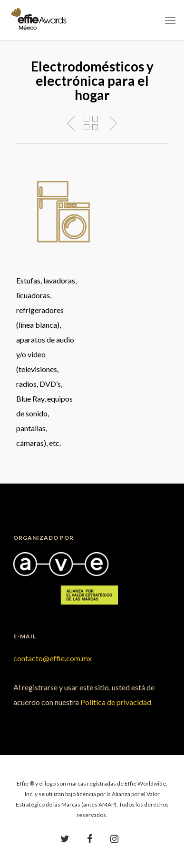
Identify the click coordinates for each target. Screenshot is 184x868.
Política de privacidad (116, 702)
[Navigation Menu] (170, 20)
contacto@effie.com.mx (53, 658)
